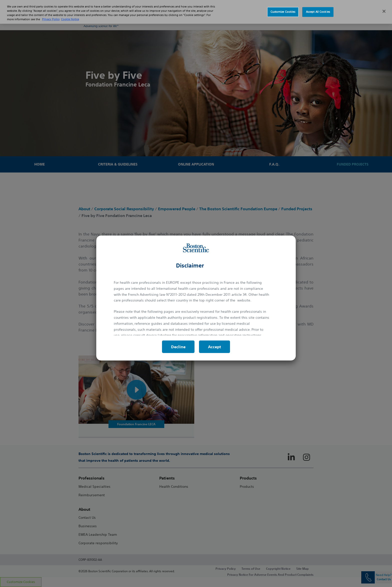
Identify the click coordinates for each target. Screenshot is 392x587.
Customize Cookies (283, 12)
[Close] (384, 11)
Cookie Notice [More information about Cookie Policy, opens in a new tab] (70, 19)
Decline (178, 347)
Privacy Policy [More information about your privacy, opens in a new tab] (51, 19)
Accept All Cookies (318, 12)
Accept (214, 347)
